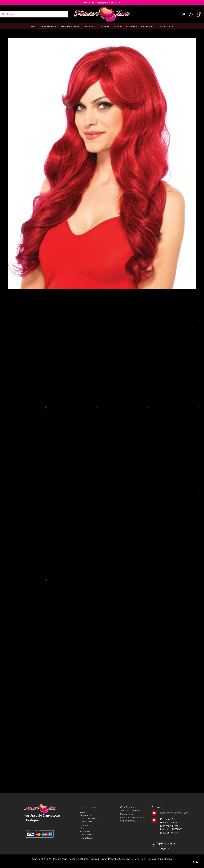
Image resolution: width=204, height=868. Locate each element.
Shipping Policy (128, 821)
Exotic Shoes (91, 26)
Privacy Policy (127, 814)
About (34, 26)
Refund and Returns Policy (133, 817)
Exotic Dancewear (70, 26)
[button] (46, 321)
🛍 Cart (196, 862)
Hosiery (118, 26)
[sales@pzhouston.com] (154, 813)
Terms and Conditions (131, 811)
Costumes (132, 26)
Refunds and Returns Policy (131, 859)
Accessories (147, 26)
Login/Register (165, 26)
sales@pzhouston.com (174, 813)
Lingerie (106, 26)
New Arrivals (49, 26)
